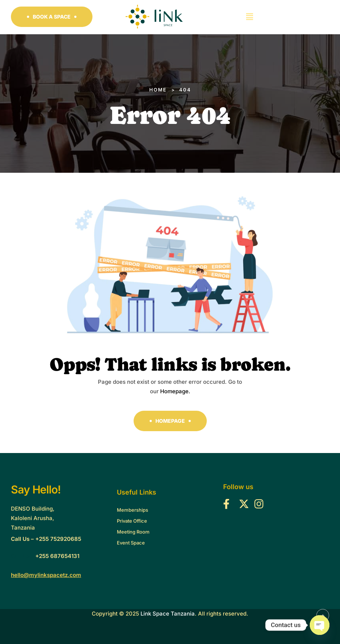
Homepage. (175, 391)
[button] (52, 17)
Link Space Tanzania (168, 614)
